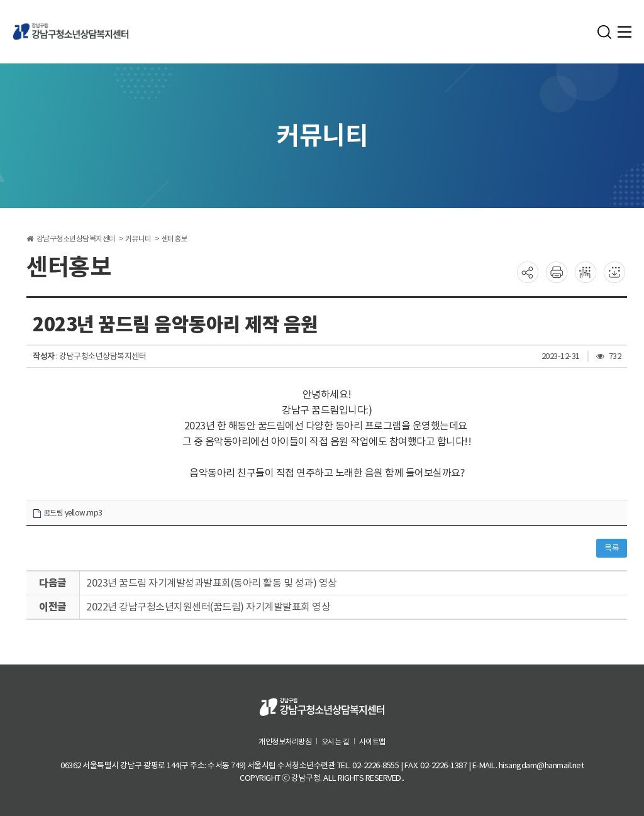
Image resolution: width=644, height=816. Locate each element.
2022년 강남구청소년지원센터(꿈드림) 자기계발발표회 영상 (208, 607)
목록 (612, 548)
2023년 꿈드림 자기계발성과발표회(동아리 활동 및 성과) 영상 (212, 583)
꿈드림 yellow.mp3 (67, 513)
